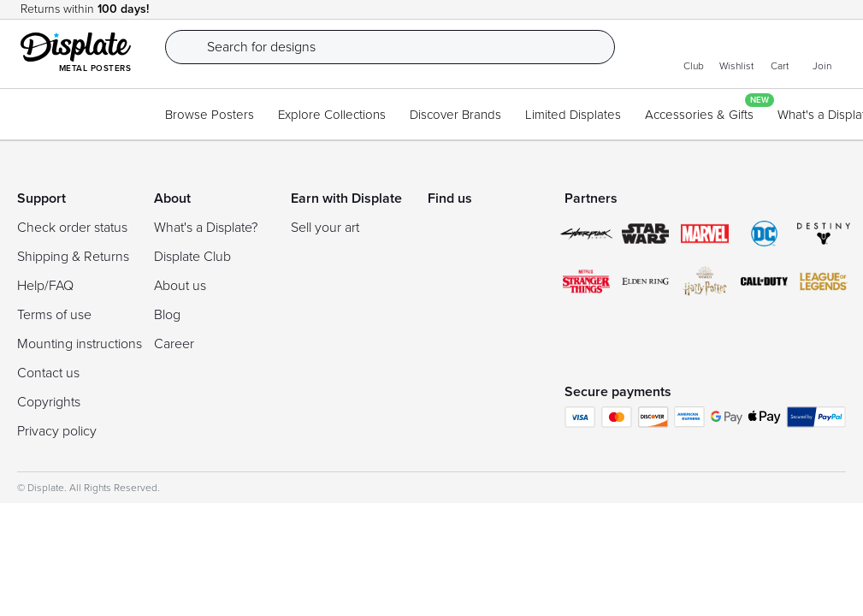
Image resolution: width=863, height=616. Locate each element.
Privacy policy (57, 431)
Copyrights (49, 402)
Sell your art (325, 228)
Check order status (72, 228)
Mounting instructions (80, 344)
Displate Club (192, 257)
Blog (167, 315)
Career (174, 344)
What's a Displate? (206, 228)
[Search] (403, 47)
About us (180, 286)
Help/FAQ (45, 286)
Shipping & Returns (73, 257)
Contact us (48, 373)
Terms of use (54, 315)
